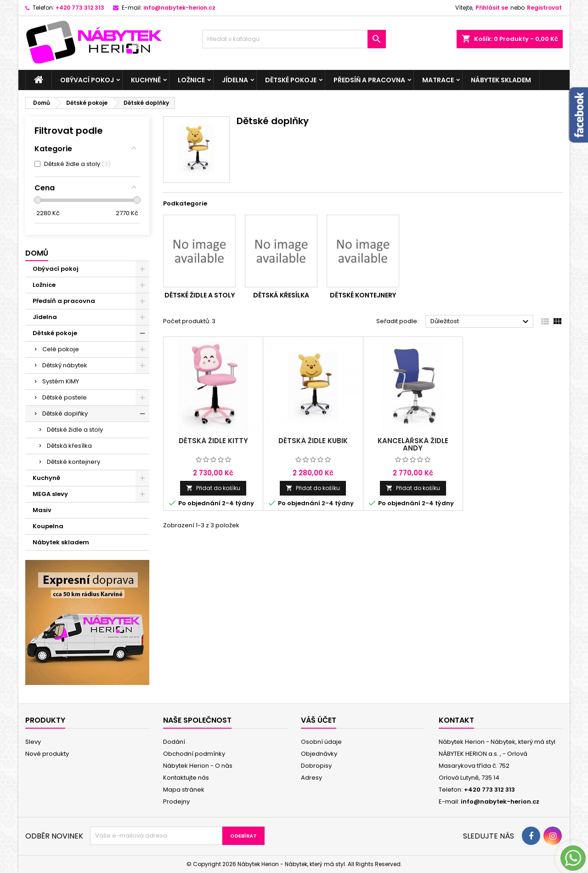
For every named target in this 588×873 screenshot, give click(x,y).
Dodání (174, 742)
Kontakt (456, 720)
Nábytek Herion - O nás (198, 766)
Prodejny (176, 802)
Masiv (42, 510)
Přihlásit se (492, 8)
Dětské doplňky (65, 414)
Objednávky (319, 754)
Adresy (311, 778)
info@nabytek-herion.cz (179, 8)
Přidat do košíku (213, 488)
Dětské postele (65, 397)
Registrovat (544, 8)
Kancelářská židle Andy (413, 444)
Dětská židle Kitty (213, 441)
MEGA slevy (50, 494)
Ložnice (191, 80)
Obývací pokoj (87, 80)
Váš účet (319, 720)
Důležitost (481, 322)
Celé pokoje (61, 349)
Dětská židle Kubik (313, 441)
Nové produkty (47, 754)
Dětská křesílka (69, 446)
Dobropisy (316, 766)
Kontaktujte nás (186, 778)
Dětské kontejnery (73, 462)
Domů (37, 253)
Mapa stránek (184, 790)
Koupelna (48, 526)
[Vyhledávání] (294, 39)
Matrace (438, 80)
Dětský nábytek (65, 365)
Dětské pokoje (291, 80)
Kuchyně (146, 80)
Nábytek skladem (501, 80)
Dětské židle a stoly (75, 430)
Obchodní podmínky (194, 754)
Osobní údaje (321, 742)
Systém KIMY (61, 381)
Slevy (33, 742)
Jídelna (235, 80)
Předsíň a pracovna (369, 80)
